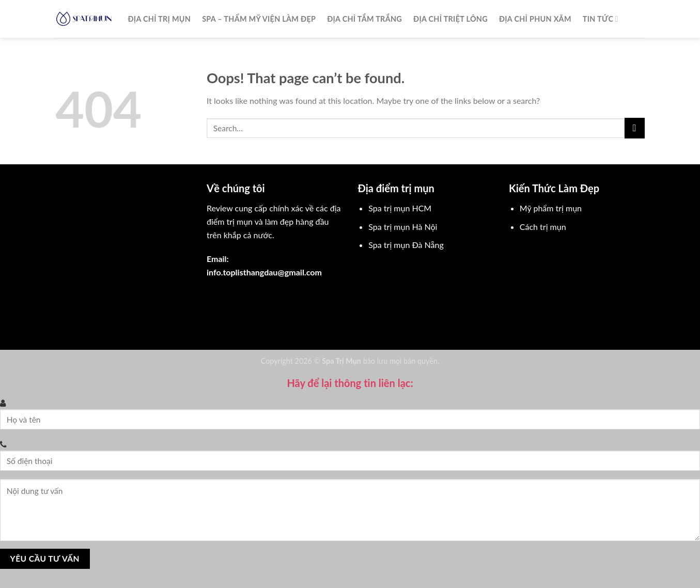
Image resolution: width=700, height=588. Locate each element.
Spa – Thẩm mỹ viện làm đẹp (259, 19)
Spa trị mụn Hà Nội (403, 227)
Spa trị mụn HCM (400, 208)
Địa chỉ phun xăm (535, 19)
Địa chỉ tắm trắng (364, 19)
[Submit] (635, 128)
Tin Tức (601, 19)
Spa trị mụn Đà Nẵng (406, 245)
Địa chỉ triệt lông (450, 19)
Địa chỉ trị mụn (160, 19)
